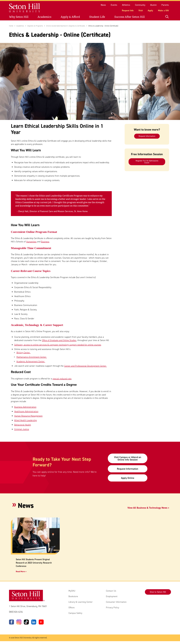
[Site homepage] (25, 8)
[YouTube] (41, 622)
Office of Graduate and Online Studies (59, 340)
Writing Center (23, 353)
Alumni (153, 5)
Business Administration (25, 407)
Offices (72, 608)
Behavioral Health (23, 425)
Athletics (126, 5)
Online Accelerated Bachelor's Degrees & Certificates (66, 26)
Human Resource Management (28, 416)
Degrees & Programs (35, 26)
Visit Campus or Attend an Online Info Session (128, 458)
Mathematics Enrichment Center (32, 357)
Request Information (147, 136)
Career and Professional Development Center (85, 366)
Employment (112, 596)
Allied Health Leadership (26, 420)
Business (45, 242)
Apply (150, 11)
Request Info (128, 11)
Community (140, 5)
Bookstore (73, 596)
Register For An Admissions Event (147, 162)
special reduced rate (62, 379)
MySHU (72, 591)
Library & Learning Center (81, 602)
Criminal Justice (22, 429)
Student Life (97, 17)
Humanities (31, 242)
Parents (165, 5)
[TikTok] (26, 622)
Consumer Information (116, 602)
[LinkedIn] (34, 622)
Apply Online (128, 478)
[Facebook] (11, 622)
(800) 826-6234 (16, 612)
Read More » (21, 571)
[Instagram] (19, 622)
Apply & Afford (70, 17)
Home (11, 26)
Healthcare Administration (26, 411)
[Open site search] (167, 17)
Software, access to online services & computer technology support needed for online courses (58, 345)
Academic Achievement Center (31, 361)
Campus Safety (75, 613)
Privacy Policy (112, 608)
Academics (44, 17)
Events (114, 5)
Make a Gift (163, 11)
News (103, 5)
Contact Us (111, 591)
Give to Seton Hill (158, 592)
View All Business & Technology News (147, 508)
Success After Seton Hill (130, 17)
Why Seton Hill (19, 17)
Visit (141, 11)
